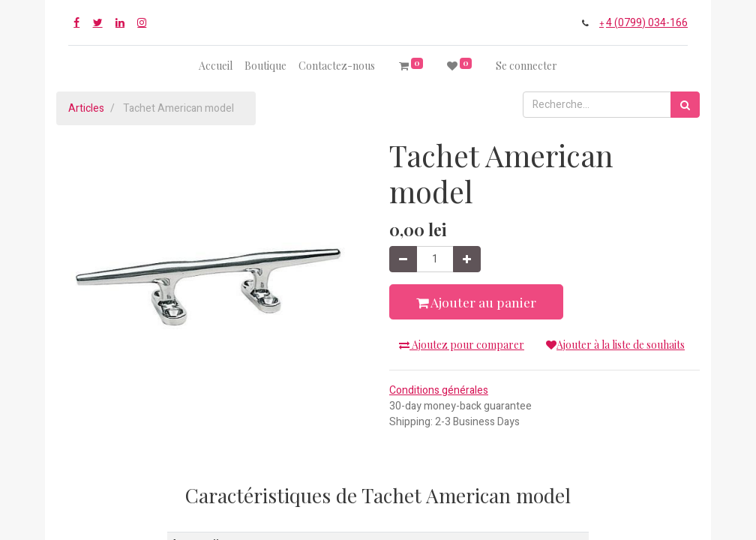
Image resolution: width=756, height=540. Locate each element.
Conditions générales (439, 390)
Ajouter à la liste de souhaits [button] (615, 345)
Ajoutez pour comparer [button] (462, 345)
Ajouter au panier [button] (476, 302)
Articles (86, 108)
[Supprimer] (403, 259)
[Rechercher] (685, 105)
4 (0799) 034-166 (647, 23)
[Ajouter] (467, 259)
